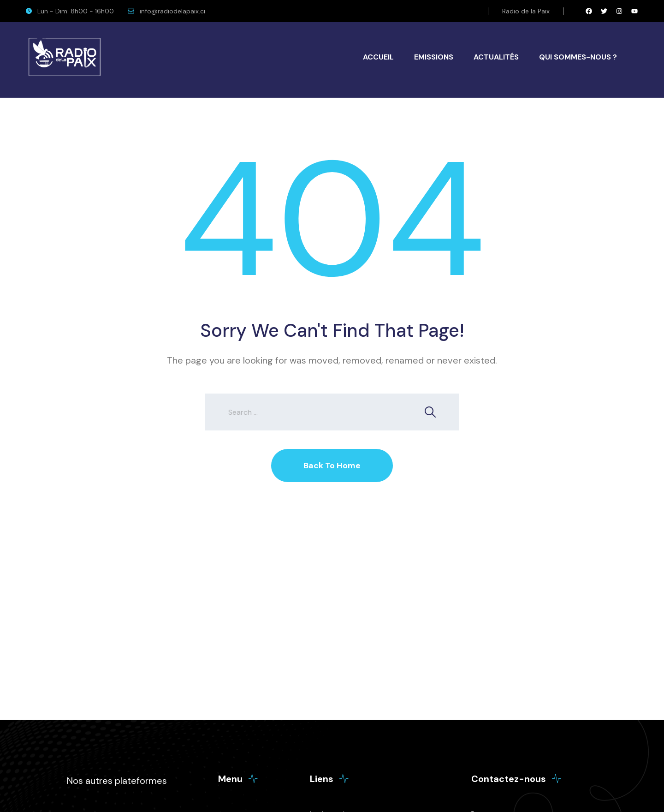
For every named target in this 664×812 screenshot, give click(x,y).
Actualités (496, 57)
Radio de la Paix (526, 11)
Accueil (378, 57)
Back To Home (332, 466)
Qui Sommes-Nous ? (578, 57)
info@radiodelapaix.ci (172, 11)
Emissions (434, 57)
